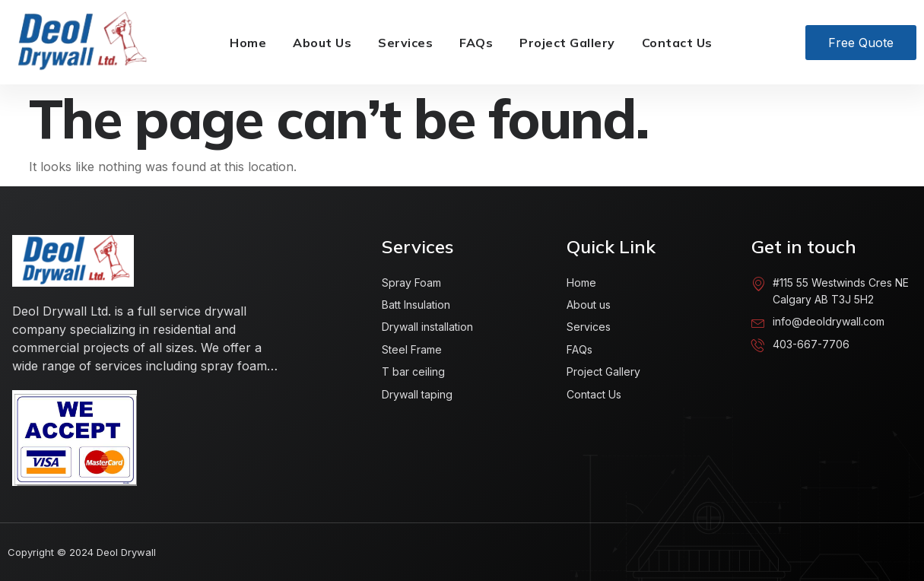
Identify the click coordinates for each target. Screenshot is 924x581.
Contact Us (677, 43)
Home (248, 43)
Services (405, 43)
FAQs (476, 43)
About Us (322, 43)
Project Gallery (567, 43)
